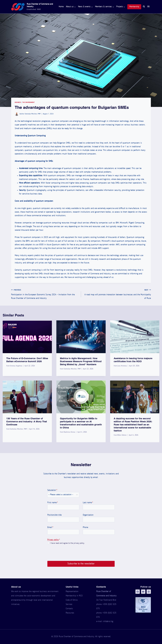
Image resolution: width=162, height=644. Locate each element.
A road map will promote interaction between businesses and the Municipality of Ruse (117, 294)
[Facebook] (138, 592)
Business (18, 102)
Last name (88, 503)
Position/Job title (54, 515)
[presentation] (27, 337)
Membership (134, 7)
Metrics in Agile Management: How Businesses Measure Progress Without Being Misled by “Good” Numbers (81, 361)
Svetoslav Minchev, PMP (33, 114)
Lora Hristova (122, 366)
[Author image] (17, 114)
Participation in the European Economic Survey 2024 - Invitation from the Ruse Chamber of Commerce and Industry (45, 294)
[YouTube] (143, 592)
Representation (72, 592)
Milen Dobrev (122, 435)
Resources (70, 613)
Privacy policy (53, 540)
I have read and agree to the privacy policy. (67, 543)
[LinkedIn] (149, 592)
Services (69, 604)
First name (52, 503)
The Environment (28, 102)
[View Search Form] (144, 7)
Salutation (52, 490)
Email (50, 527)
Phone (85, 527)
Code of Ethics (72, 600)
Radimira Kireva (69, 432)
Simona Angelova (16, 366)
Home (61, 7)
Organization (88, 515)
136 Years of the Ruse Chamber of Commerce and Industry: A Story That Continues (27, 421)
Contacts (69, 609)
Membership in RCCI (74, 596)
